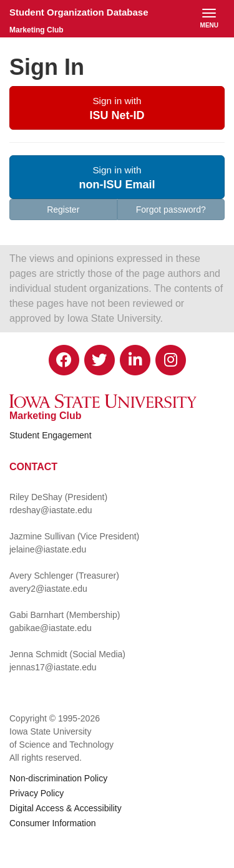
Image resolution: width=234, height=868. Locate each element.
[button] (117, 108)
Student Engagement (51, 435)
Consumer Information (53, 823)
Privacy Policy (37, 793)
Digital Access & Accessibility (66, 808)
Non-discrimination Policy (58, 778)
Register (63, 210)
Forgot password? (171, 210)
